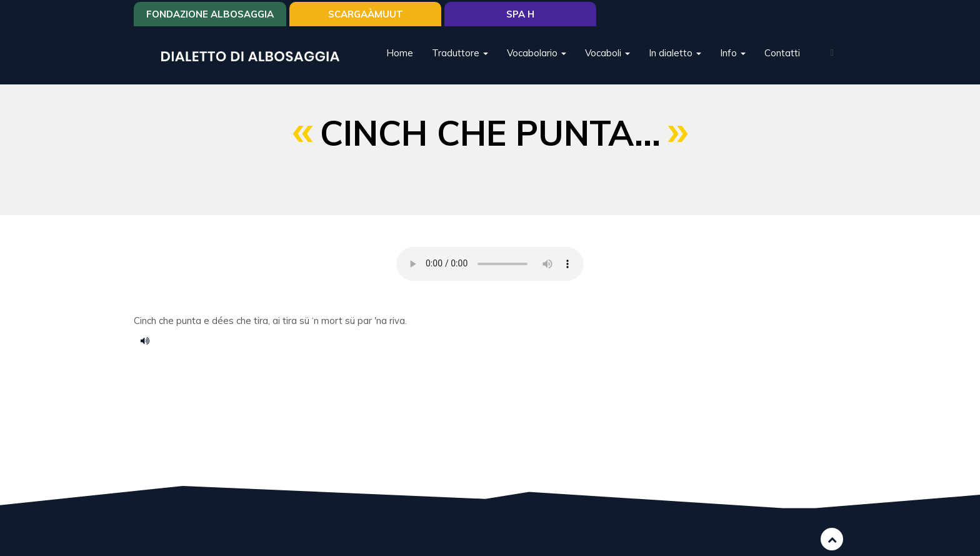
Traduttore (460, 53)
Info (733, 53)
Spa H (520, 14)
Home (400, 53)
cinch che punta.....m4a (149, 340)
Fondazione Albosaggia (210, 14)
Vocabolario (537, 53)
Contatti (782, 53)
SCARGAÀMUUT (366, 14)
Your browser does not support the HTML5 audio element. (490, 264)
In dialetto (675, 53)
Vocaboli (607, 53)
